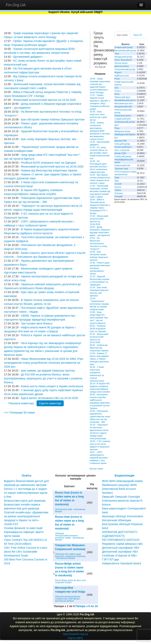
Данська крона (122, 66)
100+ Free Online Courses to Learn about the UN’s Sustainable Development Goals (26, 552)
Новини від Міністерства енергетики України (49, 170)
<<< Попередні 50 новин (19, 413)
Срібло (118, 190)
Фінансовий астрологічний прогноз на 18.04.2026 (52, 167)
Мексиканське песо (124, 103)
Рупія (117, 79)
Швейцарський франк (125, 134)
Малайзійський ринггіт (125, 100)
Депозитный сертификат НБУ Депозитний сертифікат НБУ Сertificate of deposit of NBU (121, 552)
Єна (116, 88)
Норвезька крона (123, 116)
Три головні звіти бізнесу (37, 323)
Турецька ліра (121, 169)
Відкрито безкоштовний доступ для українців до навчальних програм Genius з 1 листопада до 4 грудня (26, 485)
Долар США (120, 153)
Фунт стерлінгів (122, 150)
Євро (117, 178)
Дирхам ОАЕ (121, 141)
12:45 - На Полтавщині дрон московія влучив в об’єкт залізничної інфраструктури (98, 167)
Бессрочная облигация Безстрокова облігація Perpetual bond (122, 524)
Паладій (118, 196)
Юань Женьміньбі (123, 60)
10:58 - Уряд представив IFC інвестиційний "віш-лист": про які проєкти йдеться (99, 318)
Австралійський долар (125, 50)
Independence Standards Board (122, 563)
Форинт (118, 72)
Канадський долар (123, 57)
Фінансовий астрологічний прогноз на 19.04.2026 (44, 100)
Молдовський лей (123, 107)
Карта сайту (75, 638)
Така (117, 54)
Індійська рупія (122, 76)
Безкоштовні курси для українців (25, 501)
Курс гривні (122, 35)
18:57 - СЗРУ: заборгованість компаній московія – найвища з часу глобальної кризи (99, 458)
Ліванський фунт (122, 97)
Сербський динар (123, 156)
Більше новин (96, 469)
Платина (119, 193)
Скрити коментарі (50, 403)
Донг (117, 125)
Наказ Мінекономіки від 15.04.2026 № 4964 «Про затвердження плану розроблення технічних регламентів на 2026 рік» (44, 363)
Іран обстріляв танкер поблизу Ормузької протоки (53, 119)
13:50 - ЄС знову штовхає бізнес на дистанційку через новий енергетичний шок (99, 153)
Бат (116, 138)
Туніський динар (122, 144)
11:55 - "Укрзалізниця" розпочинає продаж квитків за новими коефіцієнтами (99, 304)
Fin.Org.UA (16, 5)
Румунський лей (122, 165)
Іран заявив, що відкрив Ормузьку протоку (48, 371)
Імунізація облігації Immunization (123, 516)
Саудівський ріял (123, 119)
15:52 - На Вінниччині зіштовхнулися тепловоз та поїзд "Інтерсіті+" (98, 243)
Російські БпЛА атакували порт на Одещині (48, 163)
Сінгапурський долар (125, 122)
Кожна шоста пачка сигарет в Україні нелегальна (52, 386)
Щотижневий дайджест (28, 57)
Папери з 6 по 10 (87, 606)
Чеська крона (121, 63)
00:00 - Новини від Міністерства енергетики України (99, 348)
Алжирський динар (124, 47)
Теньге (118, 91)
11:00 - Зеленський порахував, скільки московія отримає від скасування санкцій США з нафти (100, 191)
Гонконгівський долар (125, 69)
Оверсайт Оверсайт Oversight (121, 497)
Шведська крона (122, 131)
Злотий (118, 184)
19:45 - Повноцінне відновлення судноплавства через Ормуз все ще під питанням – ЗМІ (100, 416)
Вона (117, 94)
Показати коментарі (21, 403)
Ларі (116, 181)
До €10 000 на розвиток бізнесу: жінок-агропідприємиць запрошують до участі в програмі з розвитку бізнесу (43, 378)
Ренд (117, 128)
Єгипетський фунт (123, 147)
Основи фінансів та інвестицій (23, 528)
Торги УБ (137, 35)
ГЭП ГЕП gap (110, 559)
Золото (118, 187)
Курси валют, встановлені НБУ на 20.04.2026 (49, 398)
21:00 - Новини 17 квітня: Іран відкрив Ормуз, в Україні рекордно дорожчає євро (99, 359)
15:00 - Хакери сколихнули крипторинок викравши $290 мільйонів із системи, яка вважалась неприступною (100, 131)
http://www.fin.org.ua (76, 634)
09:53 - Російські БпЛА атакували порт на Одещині (98, 329)
